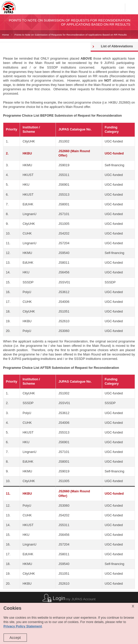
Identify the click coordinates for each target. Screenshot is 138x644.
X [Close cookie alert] (133, 606)
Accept (15, 638)
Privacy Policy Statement (23, 626)
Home (5, 35)
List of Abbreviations (117, 46)
